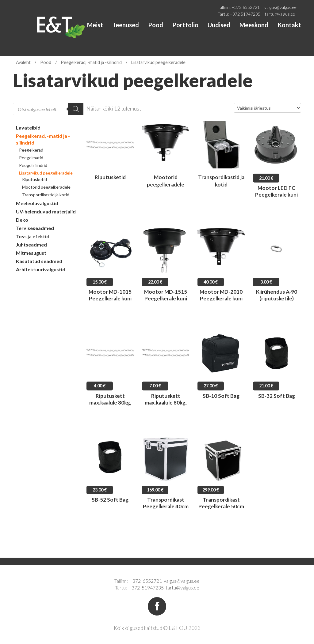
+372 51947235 (245, 14)
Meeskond (254, 25)
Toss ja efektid (33, 236)
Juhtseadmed (31, 245)
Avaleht (23, 62)
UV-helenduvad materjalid (46, 211)
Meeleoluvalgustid (37, 203)
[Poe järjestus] (267, 108)
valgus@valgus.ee (280, 7)
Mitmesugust (31, 253)
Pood (156, 25)
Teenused (126, 25)
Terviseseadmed (35, 228)
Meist (95, 25)
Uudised (219, 25)
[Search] (76, 109)
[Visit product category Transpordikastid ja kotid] (221, 156)
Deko (22, 220)
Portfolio (185, 25)
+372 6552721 (246, 7)
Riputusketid (34, 179)
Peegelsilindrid (33, 165)
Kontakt (289, 25)
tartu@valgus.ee (280, 14)
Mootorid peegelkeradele (46, 187)
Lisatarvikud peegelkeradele (46, 173)
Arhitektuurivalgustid (41, 269)
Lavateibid (28, 128)
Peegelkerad (31, 150)
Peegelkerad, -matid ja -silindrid (91, 62)
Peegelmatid (31, 158)
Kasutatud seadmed (39, 261)
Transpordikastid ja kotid (46, 195)
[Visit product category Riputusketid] (110, 156)
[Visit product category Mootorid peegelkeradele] (166, 156)
